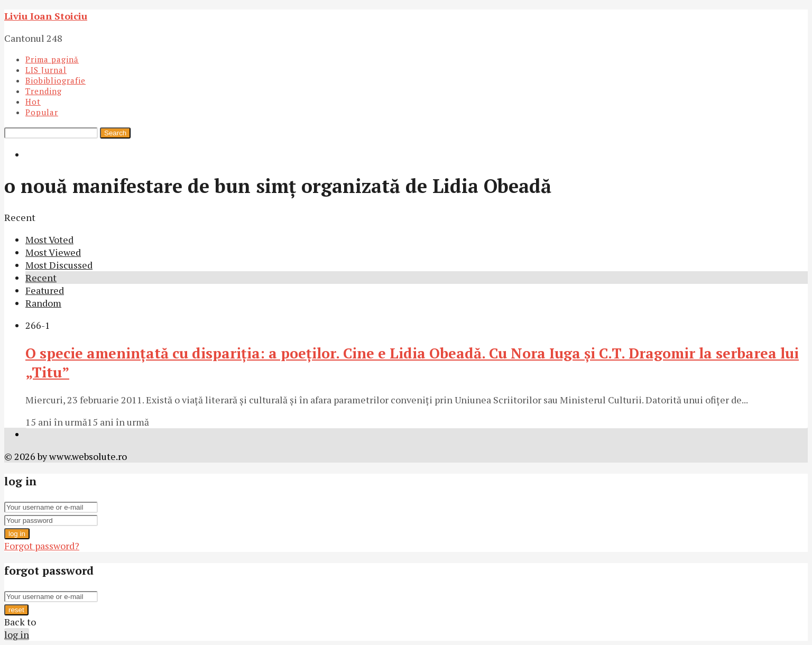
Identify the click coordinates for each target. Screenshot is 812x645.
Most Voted (49, 239)
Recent (41, 278)
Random (43, 303)
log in (17, 534)
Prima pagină (52, 59)
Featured (45, 290)
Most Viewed (53, 252)
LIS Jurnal (46, 70)
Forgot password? (42, 546)
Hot (33, 102)
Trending (44, 91)
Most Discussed (59, 265)
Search (115, 133)
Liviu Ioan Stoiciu (46, 16)
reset (16, 610)
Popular (42, 112)
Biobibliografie (56, 80)
